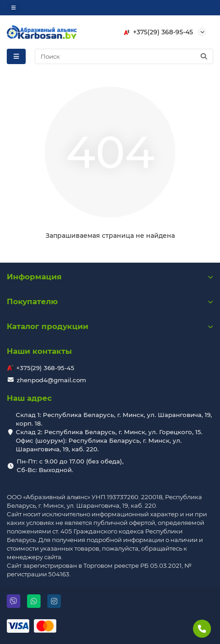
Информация (110, 277)
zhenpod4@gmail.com (51, 380)
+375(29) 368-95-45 (157, 32)
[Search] (124, 56)
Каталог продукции (110, 326)
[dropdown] (14, 8)
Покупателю (110, 301)
